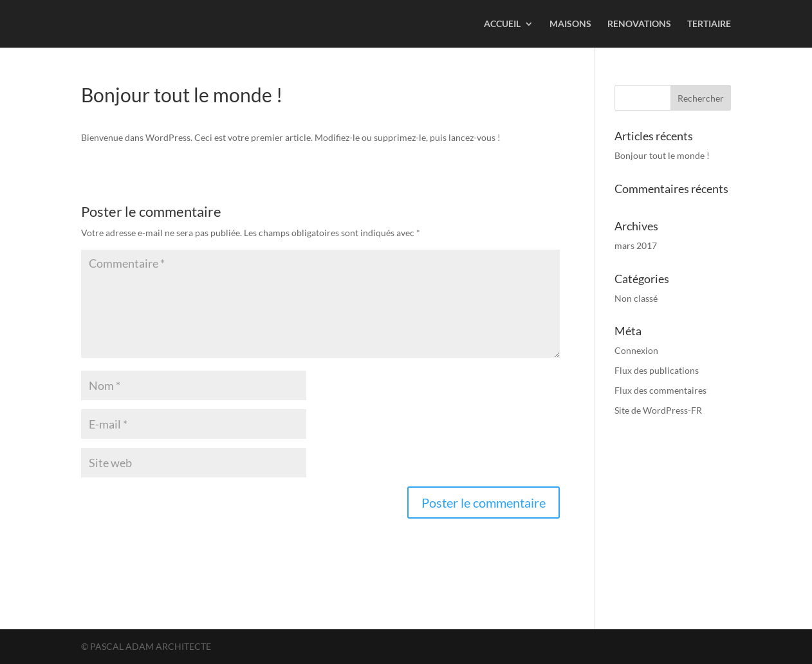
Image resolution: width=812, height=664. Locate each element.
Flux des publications (657, 370)
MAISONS (570, 24)
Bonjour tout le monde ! (662, 155)
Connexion (636, 350)
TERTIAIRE (709, 24)
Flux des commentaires (660, 390)
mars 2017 (636, 245)
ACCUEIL (502, 24)
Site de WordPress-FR (658, 410)
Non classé (636, 298)
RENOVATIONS (639, 24)
